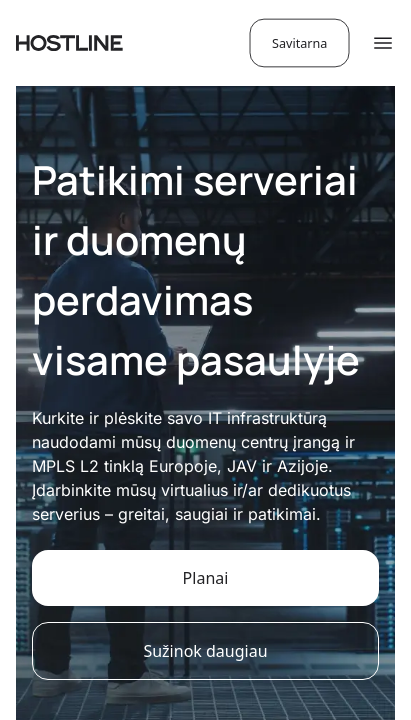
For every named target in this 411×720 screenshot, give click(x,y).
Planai (206, 578)
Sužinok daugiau (205, 651)
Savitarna (299, 42)
